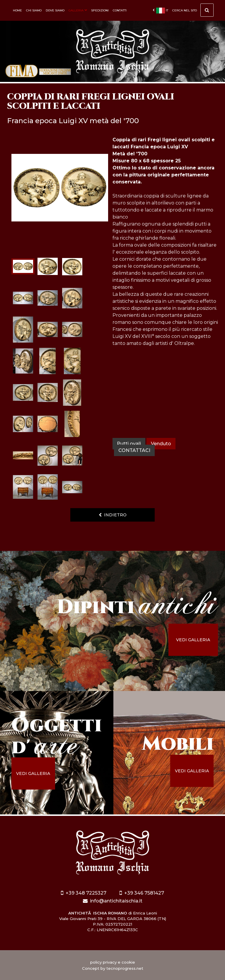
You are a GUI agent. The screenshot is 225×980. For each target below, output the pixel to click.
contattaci (134, 450)
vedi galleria (193, 640)
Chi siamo (34, 10)
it (160, 11)
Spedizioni (100, 10)
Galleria (78, 10)
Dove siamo (55, 10)
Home (17, 10)
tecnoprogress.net (125, 968)
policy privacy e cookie (113, 962)
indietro (113, 515)
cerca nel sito (193, 12)
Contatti (120, 10)
